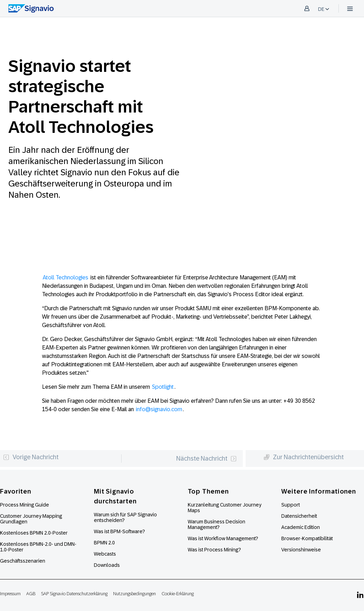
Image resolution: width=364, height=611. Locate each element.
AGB (31, 594)
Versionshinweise (301, 550)
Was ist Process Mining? (214, 550)
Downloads (107, 565)
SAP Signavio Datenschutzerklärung (74, 594)
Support (291, 505)
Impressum (10, 594)
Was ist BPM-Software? (119, 531)
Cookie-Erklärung (178, 594)
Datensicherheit (299, 516)
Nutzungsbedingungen (135, 594)
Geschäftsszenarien (23, 561)
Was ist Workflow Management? (223, 538)
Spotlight (163, 387)
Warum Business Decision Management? (217, 524)
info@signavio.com (159, 409)
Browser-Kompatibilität (307, 538)
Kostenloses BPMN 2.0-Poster (34, 533)
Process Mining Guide (25, 505)
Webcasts (105, 554)
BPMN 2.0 (104, 543)
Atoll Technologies (66, 277)
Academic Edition (301, 527)
